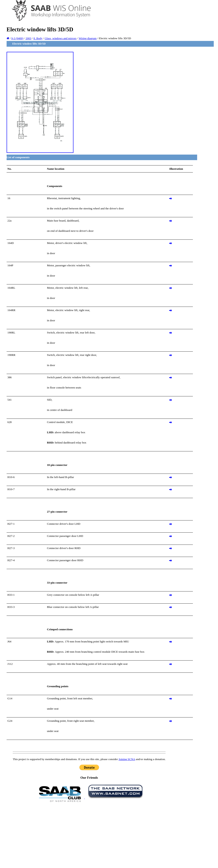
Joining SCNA (127, 759)
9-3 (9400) (17, 38)
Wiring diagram (87, 38)
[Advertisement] (89, 835)
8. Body (38, 38)
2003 (28, 38)
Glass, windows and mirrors (61, 38)
